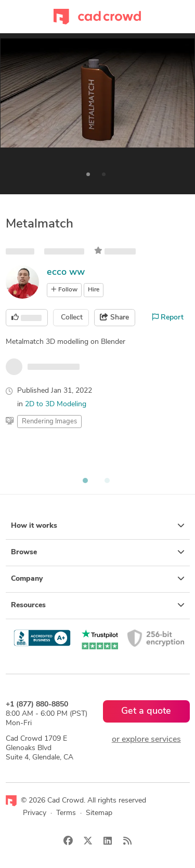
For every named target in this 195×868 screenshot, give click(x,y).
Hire (94, 290)
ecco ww (66, 272)
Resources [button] (98, 605)
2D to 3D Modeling (56, 404)
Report (168, 317)
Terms (66, 813)
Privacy (35, 813)
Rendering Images (49, 422)
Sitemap (99, 813)
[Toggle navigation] (11, 17)
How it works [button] (98, 526)
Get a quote (146, 711)
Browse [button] (98, 552)
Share (114, 317)
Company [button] (98, 579)
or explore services (146, 740)
